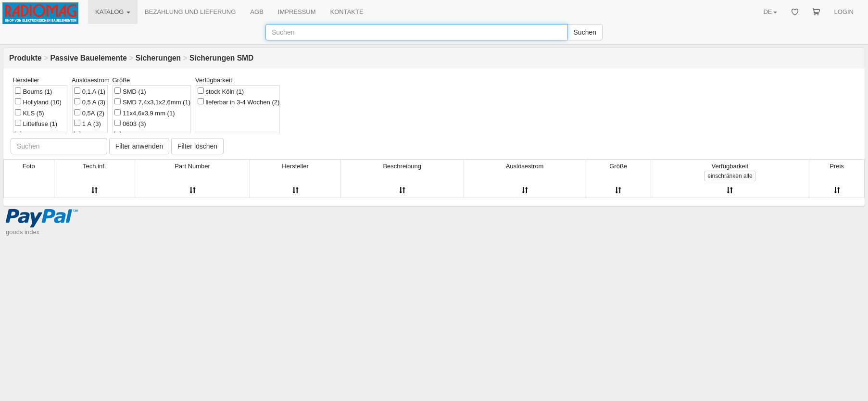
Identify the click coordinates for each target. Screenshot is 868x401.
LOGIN (844, 12)
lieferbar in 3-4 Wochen (239, 102)
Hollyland (38, 102)
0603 (130, 124)
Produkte (25, 58)
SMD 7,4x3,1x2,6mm (152, 102)
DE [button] (770, 12)
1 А (88, 124)
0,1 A (90, 91)
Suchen (585, 32)
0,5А (89, 113)
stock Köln (221, 91)
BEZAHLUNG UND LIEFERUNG (190, 12)
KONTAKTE (347, 12)
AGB (257, 12)
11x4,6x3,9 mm (145, 113)
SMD (130, 91)
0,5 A (90, 102)
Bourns (33, 91)
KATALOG (113, 12)
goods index (23, 232)
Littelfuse (36, 124)
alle (730, 176)
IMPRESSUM (297, 12)
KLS (30, 113)
